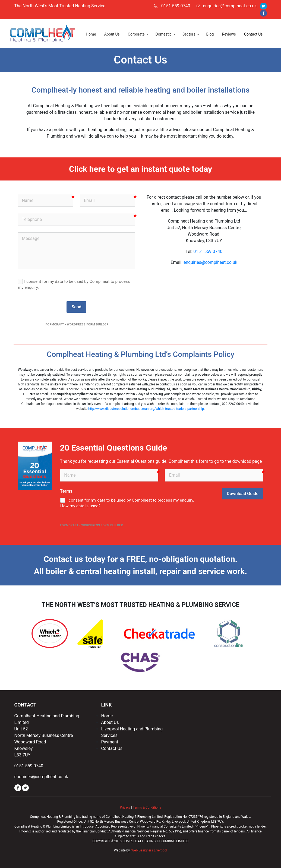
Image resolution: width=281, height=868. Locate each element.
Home (107, 716)
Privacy (125, 807)
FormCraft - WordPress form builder (77, 324)
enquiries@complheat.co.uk (227, 6)
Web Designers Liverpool (149, 850)
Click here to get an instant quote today (140, 169)
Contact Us (112, 748)
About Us (110, 722)
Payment (110, 742)
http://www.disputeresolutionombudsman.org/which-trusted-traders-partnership (146, 409)
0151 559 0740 (176, 6)
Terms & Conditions (147, 807)
